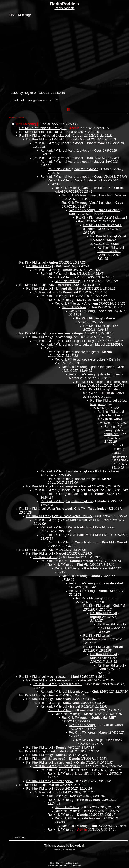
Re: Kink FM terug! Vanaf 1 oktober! (45, 136)
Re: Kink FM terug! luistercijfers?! (43, 759)
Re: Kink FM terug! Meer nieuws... (43, 677)
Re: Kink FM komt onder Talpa (41, 132)
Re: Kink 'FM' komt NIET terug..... (43, 128)
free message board (72, 865)
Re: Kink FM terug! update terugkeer (45, 333)
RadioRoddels (64, 8)
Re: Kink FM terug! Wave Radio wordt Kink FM (52, 509)
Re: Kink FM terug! (33, 262)
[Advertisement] (33, 54)
